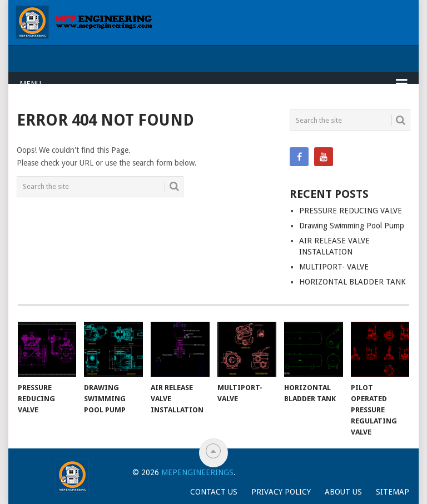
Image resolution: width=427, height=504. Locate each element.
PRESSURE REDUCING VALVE (351, 211)
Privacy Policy (281, 492)
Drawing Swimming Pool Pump (352, 226)
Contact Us (214, 492)
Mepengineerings (197, 472)
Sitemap (393, 492)
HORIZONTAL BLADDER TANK (352, 282)
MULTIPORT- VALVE (334, 267)
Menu (30, 84)
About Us (343, 492)
